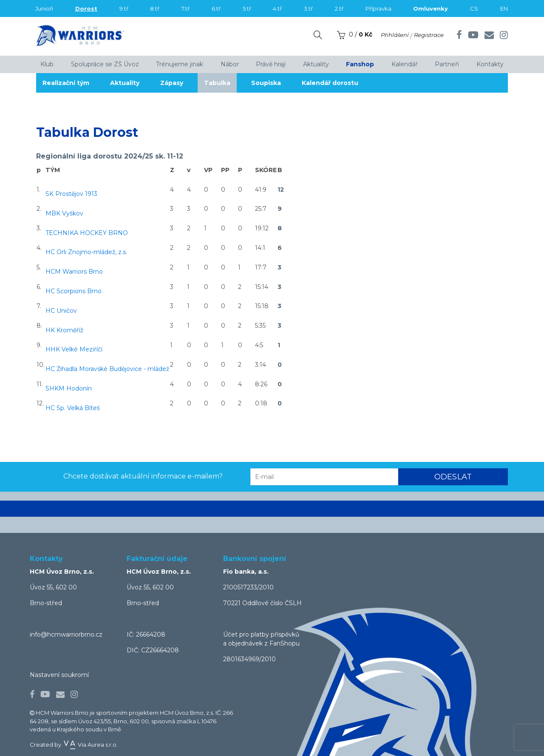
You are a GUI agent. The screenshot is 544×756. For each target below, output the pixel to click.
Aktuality (125, 83)
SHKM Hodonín (69, 388)
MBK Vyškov (64, 213)
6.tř (216, 8)
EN (504, 8)
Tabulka (217, 83)
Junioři (44, 8)
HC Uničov (61, 311)
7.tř (186, 8)
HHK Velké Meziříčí (74, 349)
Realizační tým (66, 83)
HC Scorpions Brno (74, 291)
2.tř (339, 8)
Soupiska (266, 83)
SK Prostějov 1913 (71, 194)
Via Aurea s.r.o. (90, 745)
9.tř (124, 8)
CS (474, 8)
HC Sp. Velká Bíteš (73, 408)
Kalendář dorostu (330, 83)
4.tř (277, 8)
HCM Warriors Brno (74, 272)
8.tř (155, 8)
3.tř (308, 8)
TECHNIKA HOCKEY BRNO (87, 233)
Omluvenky (431, 8)
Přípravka (378, 8)
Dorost (86, 8)
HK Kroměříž (64, 330)
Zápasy (172, 83)
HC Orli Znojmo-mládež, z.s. (86, 252)
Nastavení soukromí (59, 675)
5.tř (247, 8)
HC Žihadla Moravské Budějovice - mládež (107, 369)
